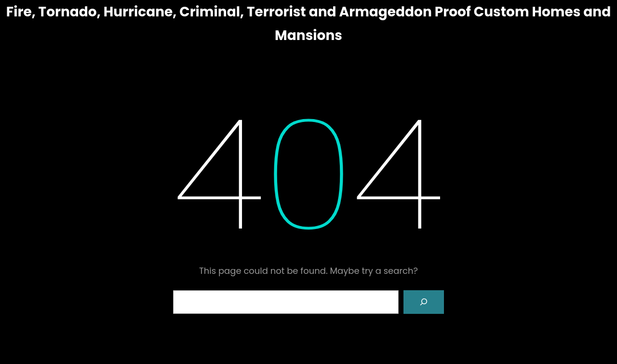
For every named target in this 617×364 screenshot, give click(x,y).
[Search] (424, 302)
